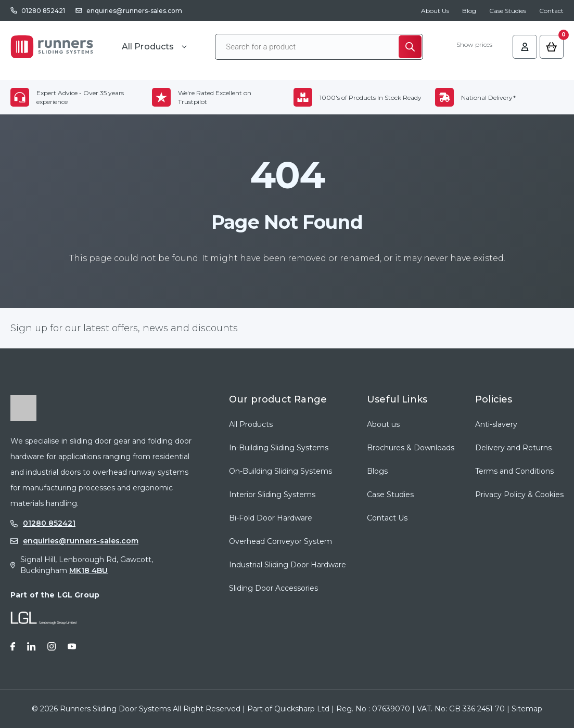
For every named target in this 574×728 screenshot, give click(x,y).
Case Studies (508, 11)
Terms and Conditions (514, 471)
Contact (551, 11)
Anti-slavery (496, 424)
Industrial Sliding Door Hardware (288, 565)
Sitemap (527, 709)
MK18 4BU (88, 570)
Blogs (377, 471)
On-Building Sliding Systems (280, 471)
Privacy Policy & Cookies (519, 495)
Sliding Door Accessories (273, 588)
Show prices (471, 46)
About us (383, 424)
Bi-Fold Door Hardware (271, 518)
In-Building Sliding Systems (279, 448)
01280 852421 (43, 11)
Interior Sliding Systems (272, 495)
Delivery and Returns (513, 448)
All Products (251, 424)
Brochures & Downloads (411, 448)
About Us (435, 11)
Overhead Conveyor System (280, 541)
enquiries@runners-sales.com (134, 11)
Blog (469, 11)
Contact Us (387, 518)
